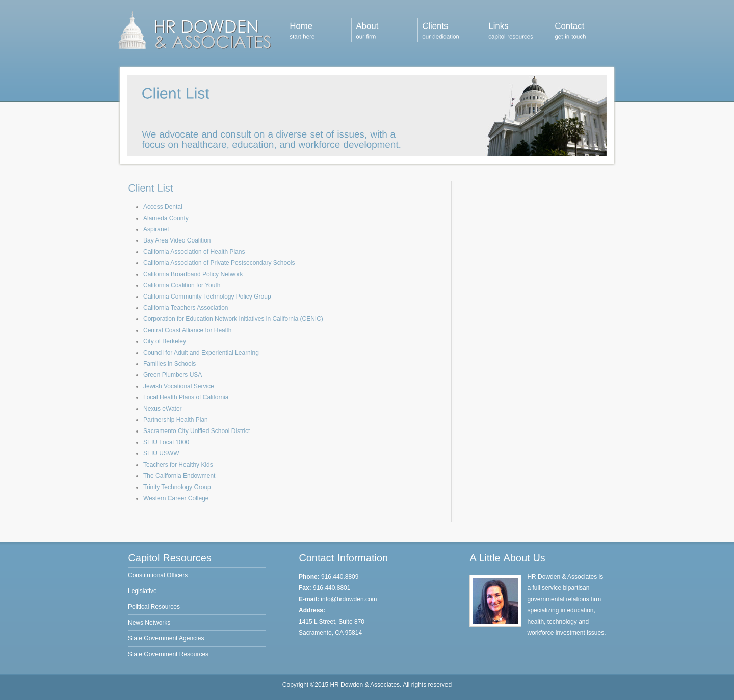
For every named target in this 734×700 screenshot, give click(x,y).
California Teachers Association (186, 308)
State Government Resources (168, 654)
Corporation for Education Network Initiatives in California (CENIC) (233, 319)
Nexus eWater (163, 409)
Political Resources (154, 607)
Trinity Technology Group (177, 487)
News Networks (149, 623)
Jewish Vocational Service (179, 386)
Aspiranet (156, 229)
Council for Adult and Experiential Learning (201, 353)
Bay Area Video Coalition (177, 240)
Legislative (142, 591)
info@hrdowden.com (349, 599)
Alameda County (166, 218)
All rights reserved (427, 685)
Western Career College (176, 498)
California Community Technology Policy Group (207, 297)
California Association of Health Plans (194, 252)
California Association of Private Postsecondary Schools (219, 263)
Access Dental (163, 207)
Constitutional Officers (158, 575)
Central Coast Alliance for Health (187, 330)
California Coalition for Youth (182, 285)
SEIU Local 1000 (166, 442)
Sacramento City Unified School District (196, 431)
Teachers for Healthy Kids (178, 465)
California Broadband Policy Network (193, 274)
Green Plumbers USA (173, 375)
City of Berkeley (165, 341)
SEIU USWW (161, 453)
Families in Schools (169, 364)
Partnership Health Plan (176, 420)
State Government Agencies (166, 638)
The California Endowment (179, 476)
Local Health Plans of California (186, 397)
